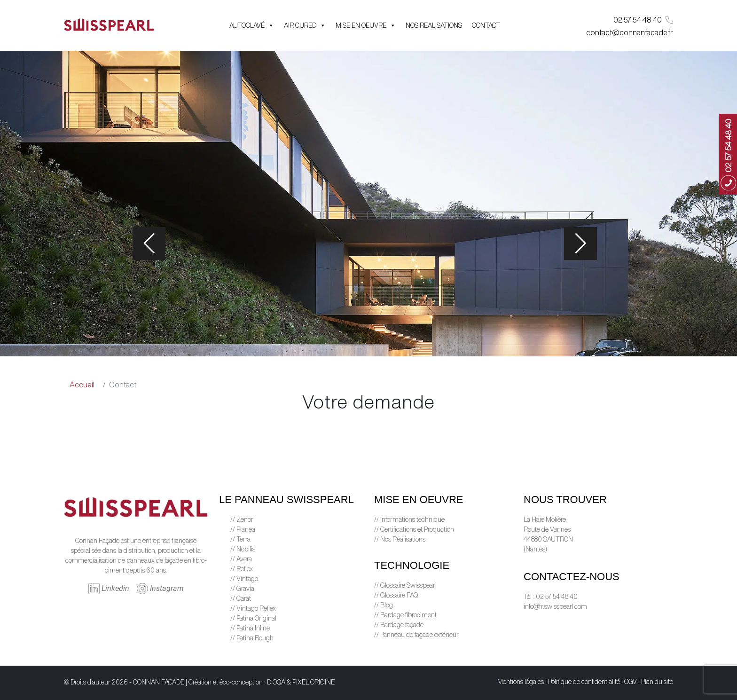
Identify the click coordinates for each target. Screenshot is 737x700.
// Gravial (243, 589)
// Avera (241, 559)
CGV (631, 682)
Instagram (160, 589)
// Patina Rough (252, 638)
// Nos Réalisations (400, 539)
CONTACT (486, 25)
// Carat (241, 598)
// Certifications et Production (414, 529)
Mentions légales (521, 682)
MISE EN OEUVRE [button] (366, 25)
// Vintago (244, 579)
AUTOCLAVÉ (252, 25)
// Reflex (242, 569)
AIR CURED (305, 25)
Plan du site (657, 682)
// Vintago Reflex (253, 608)
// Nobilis (243, 549)
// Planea (243, 529)
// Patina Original (253, 618)
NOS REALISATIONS (434, 25)
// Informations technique (409, 519)
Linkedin (109, 589)
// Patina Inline (250, 628)
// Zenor (242, 519)
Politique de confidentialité (584, 682)
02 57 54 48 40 (643, 20)
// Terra (240, 539)
